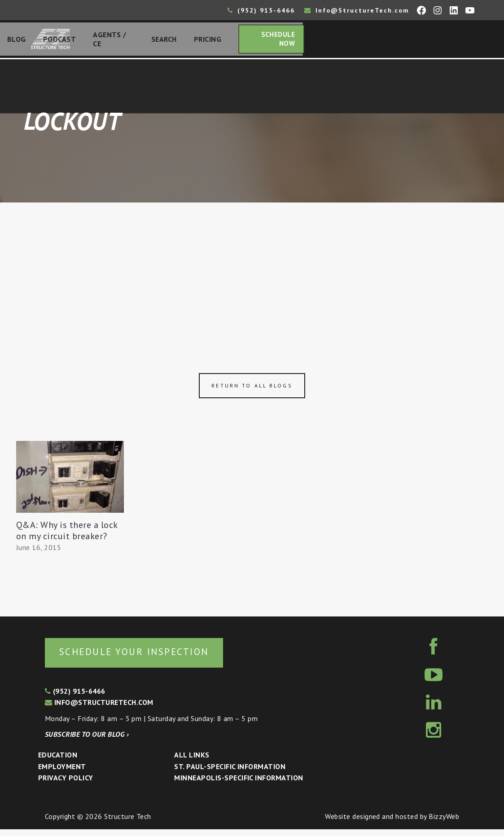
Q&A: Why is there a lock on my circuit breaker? (67, 535)
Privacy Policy (66, 784)
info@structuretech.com (99, 709)
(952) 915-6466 (261, 10)
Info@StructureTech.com (357, 10)
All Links (192, 761)
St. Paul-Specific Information (230, 773)
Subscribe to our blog (87, 741)
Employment (62, 773)
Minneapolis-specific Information (239, 784)
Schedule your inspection (151, 658)
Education (58, 761)
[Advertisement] (252, 275)
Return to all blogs (252, 390)
